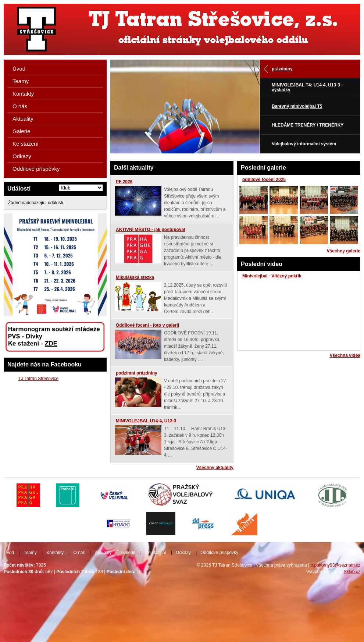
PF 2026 (124, 182)
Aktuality (23, 119)
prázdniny (282, 69)
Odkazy (22, 156)
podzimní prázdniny (137, 373)
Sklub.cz (352, 572)
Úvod (19, 69)
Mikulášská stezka (135, 277)
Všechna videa (345, 355)
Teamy (21, 81)
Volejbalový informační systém (304, 144)
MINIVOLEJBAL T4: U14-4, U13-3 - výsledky (307, 87)
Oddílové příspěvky (36, 169)
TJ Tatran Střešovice (38, 379)
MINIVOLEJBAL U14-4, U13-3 (146, 421)
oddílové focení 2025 (264, 180)
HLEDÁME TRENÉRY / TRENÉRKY (308, 125)
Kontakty (23, 94)
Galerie (21, 131)
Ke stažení (26, 144)
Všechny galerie (344, 251)
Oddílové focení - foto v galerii (147, 325)
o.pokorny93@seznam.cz (335, 565)
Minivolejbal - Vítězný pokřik (272, 276)
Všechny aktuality (215, 468)
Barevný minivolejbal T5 (297, 106)
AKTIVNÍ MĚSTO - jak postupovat (151, 230)
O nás (20, 106)
